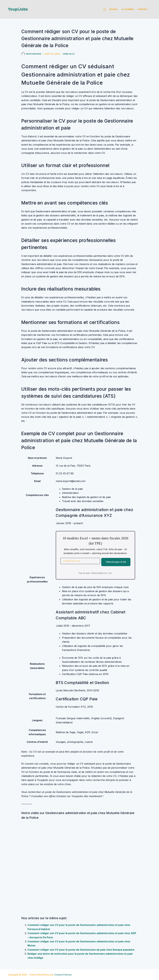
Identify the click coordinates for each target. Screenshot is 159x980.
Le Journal (128, 9)
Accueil (114, 9)
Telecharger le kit (116, 562)
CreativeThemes (63, 975)
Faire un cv (69, 54)
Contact (143, 9)
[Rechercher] (105, 9)
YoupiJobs (18, 9)
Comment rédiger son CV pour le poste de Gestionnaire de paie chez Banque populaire (81, 950)
